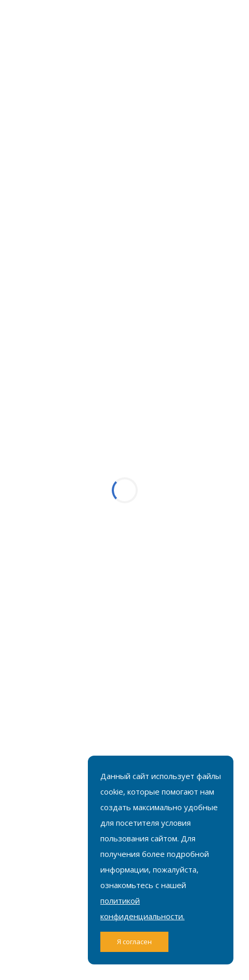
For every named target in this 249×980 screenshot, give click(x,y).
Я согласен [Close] (134, 942)
